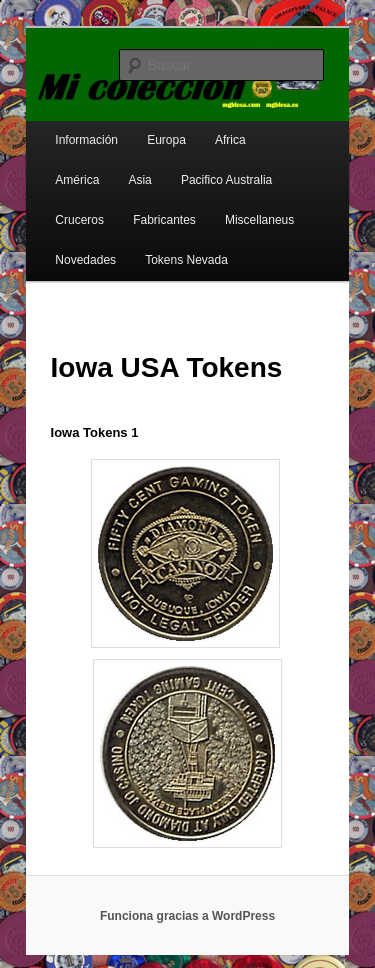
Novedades (85, 260)
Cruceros (79, 220)
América (77, 180)
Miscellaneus (259, 220)
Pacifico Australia (226, 180)
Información (86, 140)
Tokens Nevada (186, 260)
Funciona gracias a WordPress (187, 916)
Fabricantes (164, 220)
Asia (139, 180)
